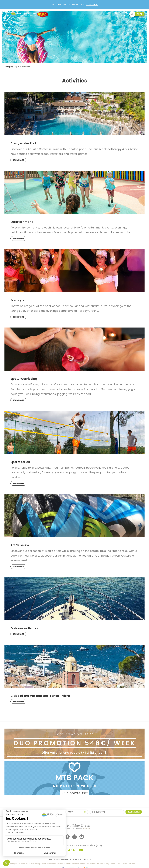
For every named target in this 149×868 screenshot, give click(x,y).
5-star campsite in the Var (15, 864)
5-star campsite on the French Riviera (46, 864)
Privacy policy (83, 859)
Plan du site (67, 859)
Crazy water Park (24, 143)
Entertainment (22, 222)
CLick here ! (92, 4)
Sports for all (20, 462)
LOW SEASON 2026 (74, 734)
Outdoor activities (24, 628)
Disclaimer (54, 859)
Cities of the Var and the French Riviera (40, 696)
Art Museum (20, 545)
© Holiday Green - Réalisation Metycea (118, 864)
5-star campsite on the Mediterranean (82, 864)
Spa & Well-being (24, 379)
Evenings (17, 300)
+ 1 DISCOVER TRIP (75, 793)
